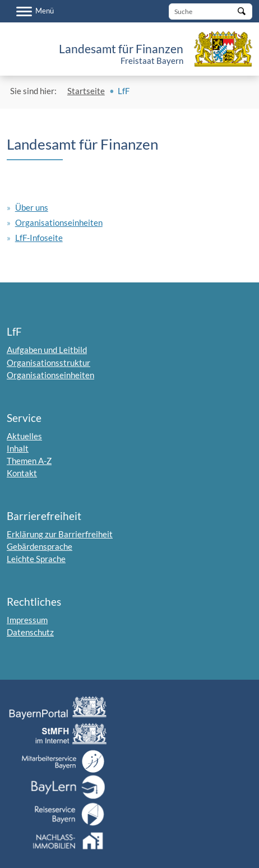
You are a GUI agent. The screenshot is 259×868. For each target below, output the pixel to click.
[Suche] (211, 11)
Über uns (32, 207)
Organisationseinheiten (59, 222)
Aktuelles (24, 436)
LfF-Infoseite (39, 238)
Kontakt (22, 473)
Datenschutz (30, 632)
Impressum (27, 620)
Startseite (86, 91)
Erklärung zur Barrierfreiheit (60, 534)
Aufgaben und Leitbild (47, 350)
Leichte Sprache (36, 559)
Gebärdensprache (40, 546)
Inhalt (18, 448)
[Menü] (35, 11)
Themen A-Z (29, 461)
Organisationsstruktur (48, 363)
